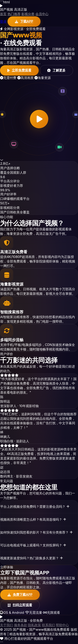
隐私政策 (34, 625)
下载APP (24, 21)
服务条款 (21, 625)
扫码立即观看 (20, 605)
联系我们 (48, 625)
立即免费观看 (19, 70)
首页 (3, 14)
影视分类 (28, 14)
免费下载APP (20, 594)
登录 (3, 21)
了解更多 (56, 70)
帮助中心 (62, 625)
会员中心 (42, 14)
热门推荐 (14, 14)
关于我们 (7, 625)
